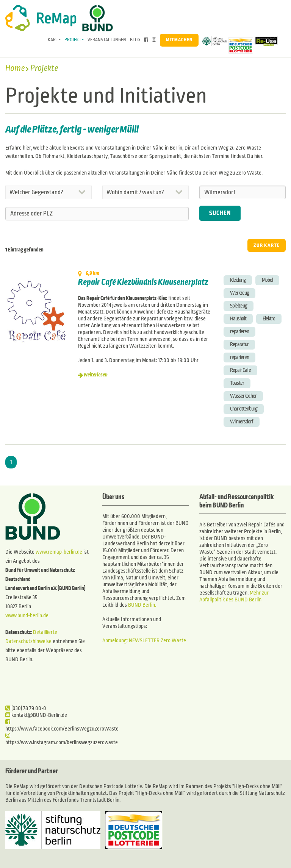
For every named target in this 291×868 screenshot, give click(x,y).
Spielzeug (239, 306)
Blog (135, 40)
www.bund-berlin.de (27, 616)
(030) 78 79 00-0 (26, 708)
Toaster (237, 383)
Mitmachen (179, 40)
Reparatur (239, 344)
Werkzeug (239, 293)
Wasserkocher (243, 396)
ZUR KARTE (267, 245)
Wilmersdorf (242, 422)
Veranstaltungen (107, 40)
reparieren (239, 332)
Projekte (74, 40)
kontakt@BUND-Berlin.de (36, 715)
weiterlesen (96, 375)
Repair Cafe (240, 370)
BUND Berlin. (142, 605)
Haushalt (238, 319)
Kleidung (238, 280)
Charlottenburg (244, 409)
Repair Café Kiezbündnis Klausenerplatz (143, 282)
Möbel (267, 280)
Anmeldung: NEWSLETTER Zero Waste (144, 641)
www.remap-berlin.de (59, 552)
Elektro (269, 319)
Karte (54, 40)
